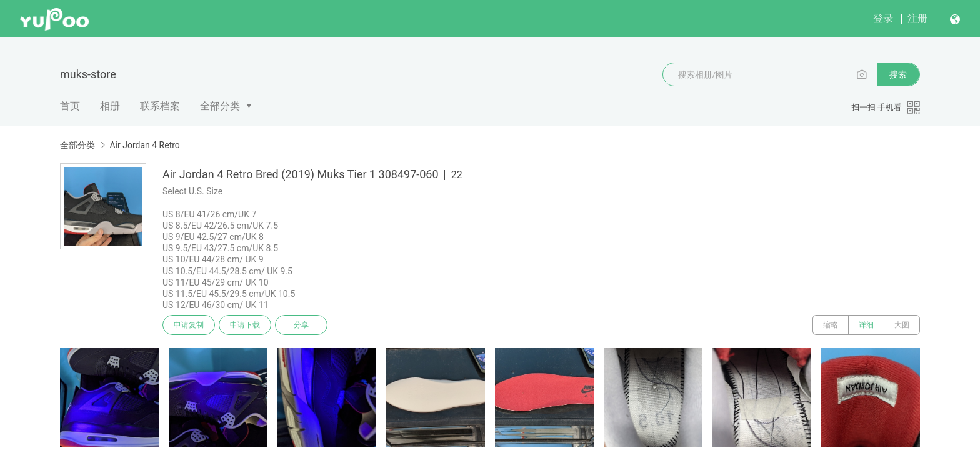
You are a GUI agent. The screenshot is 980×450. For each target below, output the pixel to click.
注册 (917, 18)
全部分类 (220, 106)
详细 (866, 325)
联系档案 (160, 106)
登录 (883, 18)
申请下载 (245, 325)
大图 (902, 325)
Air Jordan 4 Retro (144, 145)
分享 (301, 325)
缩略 (831, 325)
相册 (110, 106)
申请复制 (189, 325)
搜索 (898, 74)
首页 (70, 106)
